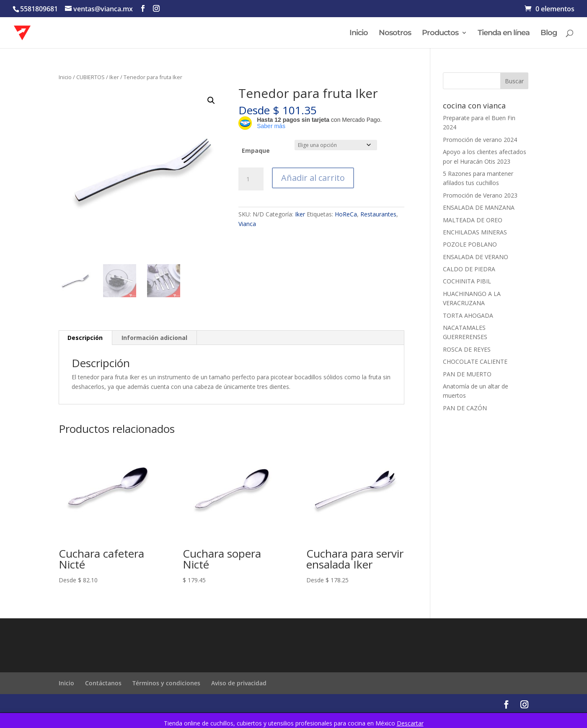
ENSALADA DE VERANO (476, 257)
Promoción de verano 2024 (480, 140)
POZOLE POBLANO (470, 244)
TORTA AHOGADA (468, 315)
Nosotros (395, 33)
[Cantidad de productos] (251, 179)
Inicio (359, 33)
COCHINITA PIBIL (467, 281)
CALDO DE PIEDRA (469, 269)
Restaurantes (378, 214)
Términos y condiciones (166, 683)
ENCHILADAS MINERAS (475, 232)
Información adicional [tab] (154, 338)
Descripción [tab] (85, 338)
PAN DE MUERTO (467, 374)
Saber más (271, 126)
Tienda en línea (504, 33)
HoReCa (346, 214)
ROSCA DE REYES (467, 349)
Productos (440, 33)
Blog (549, 33)
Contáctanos (103, 683)
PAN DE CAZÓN (465, 408)
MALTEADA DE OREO (473, 220)
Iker (114, 77)
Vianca (247, 224)
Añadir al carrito (313, 178)
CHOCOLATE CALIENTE (475, 361)
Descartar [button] (410, 723)
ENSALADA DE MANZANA (479, 207)
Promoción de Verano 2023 (480, 195)
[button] (211, 100)
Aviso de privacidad (239, 683)
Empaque (256, 150)
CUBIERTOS (91, 77)
